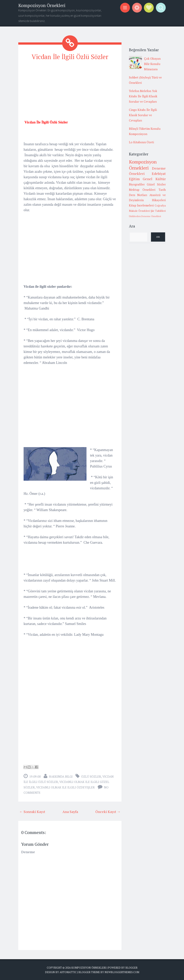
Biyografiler (137, 184)
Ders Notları (138, 195)
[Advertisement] (70, 92)
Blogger (131, 968)
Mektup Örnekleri (142, 190)
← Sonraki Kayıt (32, 812)
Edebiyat (159, 174)
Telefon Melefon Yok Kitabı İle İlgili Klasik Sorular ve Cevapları (143, 96)
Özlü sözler (91, 776)
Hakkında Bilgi (61, 776)
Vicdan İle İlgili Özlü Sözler (70, 57)
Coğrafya (160, 205)
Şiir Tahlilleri (158, 211)
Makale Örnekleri (139, 211)
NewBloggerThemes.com (122, 972)
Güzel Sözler (156, 184)
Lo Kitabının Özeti (141, 142)
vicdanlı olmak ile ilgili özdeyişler (65, 787)
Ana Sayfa (70, 812)
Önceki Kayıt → (108, 812)
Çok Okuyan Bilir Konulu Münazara (152, 64)
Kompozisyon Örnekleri (42, 5)
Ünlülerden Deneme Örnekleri (145, 216)
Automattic (68, 972)
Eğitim (134, 179)
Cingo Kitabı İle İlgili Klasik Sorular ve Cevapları (143, 115)
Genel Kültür (154, 179)
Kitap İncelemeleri (141, 205)
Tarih (162, 190)
